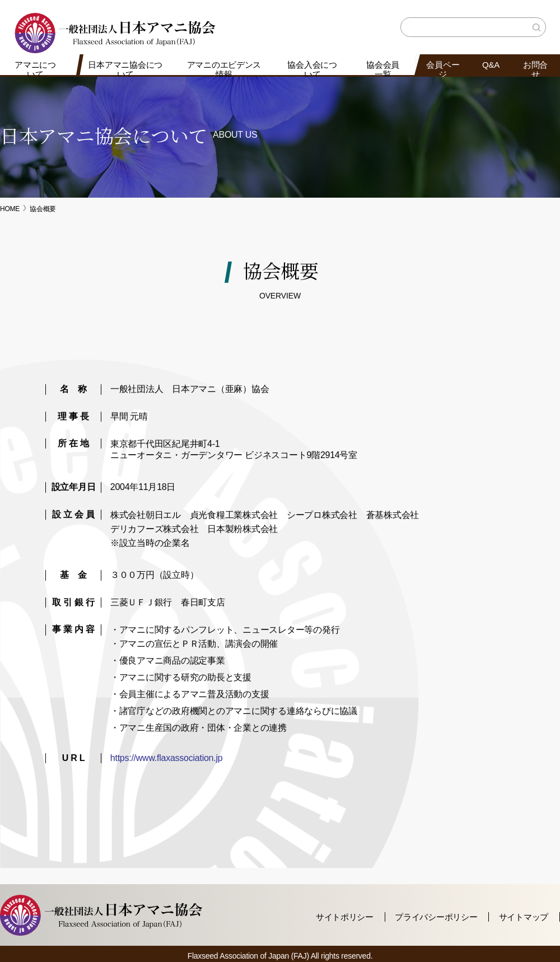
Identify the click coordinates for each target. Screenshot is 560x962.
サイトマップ (524, 917)
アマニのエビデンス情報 (224, 69)
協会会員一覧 (383, 69)
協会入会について (312, 69)
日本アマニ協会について (125, 69)
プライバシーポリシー (436, 917)
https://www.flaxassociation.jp (167, 758)
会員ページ (443, 69)
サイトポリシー (345, 917)
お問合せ (535, 69)
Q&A (491, 65)
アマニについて (35, 69)
